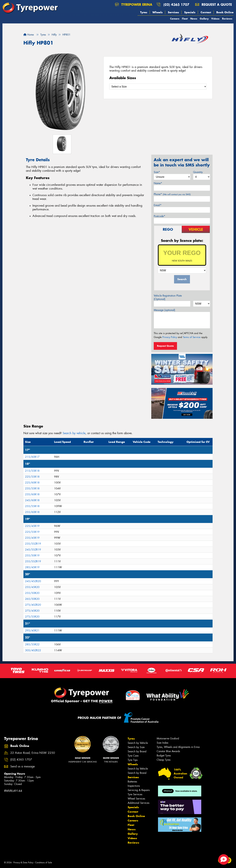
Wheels (157, 12)
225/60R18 (32, 483)
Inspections (134, 786)
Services (173, 12)
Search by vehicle (74, 433)
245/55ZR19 (33, 550)
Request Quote (165, 346)
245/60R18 (32, 500)
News (194, 19)
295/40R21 (32, 631)
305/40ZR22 (33, 650)
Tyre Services (135, 794)
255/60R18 (32, 512)
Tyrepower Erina (134, 5)
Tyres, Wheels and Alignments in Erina (178, 747)
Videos (215, 19)
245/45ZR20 (33, 581)
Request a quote (214, 5)
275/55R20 (32, 617)
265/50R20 (32, 599)
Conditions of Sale (44, 863)
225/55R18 (32, 477)
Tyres (144, 12)
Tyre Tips (133, 760)
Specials (190, 12)
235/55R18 (32, 488)
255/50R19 (32, 555)
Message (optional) (164, 310)
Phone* (172, 194)
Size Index (162, 743)
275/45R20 (32, 611)
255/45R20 (32, 587)
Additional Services (138, 803)
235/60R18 (32, 494)
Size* (157, 172)
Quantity (198, 172)
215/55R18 (32, 471)
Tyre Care (133, 756)
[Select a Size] (158, 87)
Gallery (204, 19)
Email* (158, 205)
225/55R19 (32, 532)
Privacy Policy (170, 337)
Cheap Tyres (164, 760)
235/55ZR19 (33, 544)
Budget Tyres (164, 756)
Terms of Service (192, 337)
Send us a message (23, 767)
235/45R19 (32, 538)
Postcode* (159, 216)
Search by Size (136, 747)
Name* (158, 183)
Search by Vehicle (138, 743)
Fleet (185, 19)
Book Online (225, 12)
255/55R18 (32, 506)
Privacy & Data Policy (23, 863)
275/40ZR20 (33, 605)
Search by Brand (137, 751)
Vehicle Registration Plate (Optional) (168, 297)
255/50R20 (32, 593)
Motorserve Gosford (168, 738)
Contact (206, 12)
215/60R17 (32, 457)
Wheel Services (136, 799)
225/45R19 (32, 526)
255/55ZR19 (33, 561)
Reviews (227, 19)
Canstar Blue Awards (168, 751)
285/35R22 (32, 644)
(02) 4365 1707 (176, 5)
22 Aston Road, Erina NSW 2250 (33, 753)
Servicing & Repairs (139, 790)
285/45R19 (32, 567)
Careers (175, 19)
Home (29, 35)
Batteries (132, 782)
